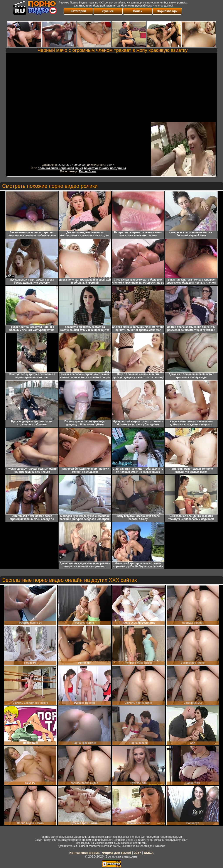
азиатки (104, 168)
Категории (78, 11)
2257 (138, 853)
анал (71, 168)
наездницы (118, 168)
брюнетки (91, 168)
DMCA (149, 853)
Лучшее (108, 11)
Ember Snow (88, 171)
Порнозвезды (167, 11)
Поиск (137, 11)
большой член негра (52, 168)
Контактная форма (85, 853)
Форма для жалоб (117, 853)
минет (79, 168)
